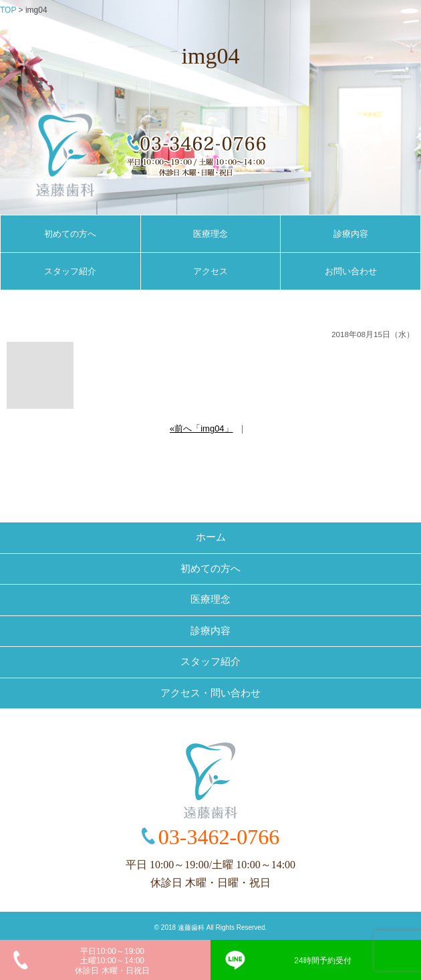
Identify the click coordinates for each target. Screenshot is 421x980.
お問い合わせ (351, 271)
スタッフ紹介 (70, 271)
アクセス (210, 271)
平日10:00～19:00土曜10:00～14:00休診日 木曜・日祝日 (112, 961)
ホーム (211, 537)
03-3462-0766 (219, 837)
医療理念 (210, 234)
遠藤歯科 (191, 927)
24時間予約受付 (322, 961)
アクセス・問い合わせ (210, 693)
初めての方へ (70, 234)
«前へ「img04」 (201, 428)
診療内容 (351, 234)
